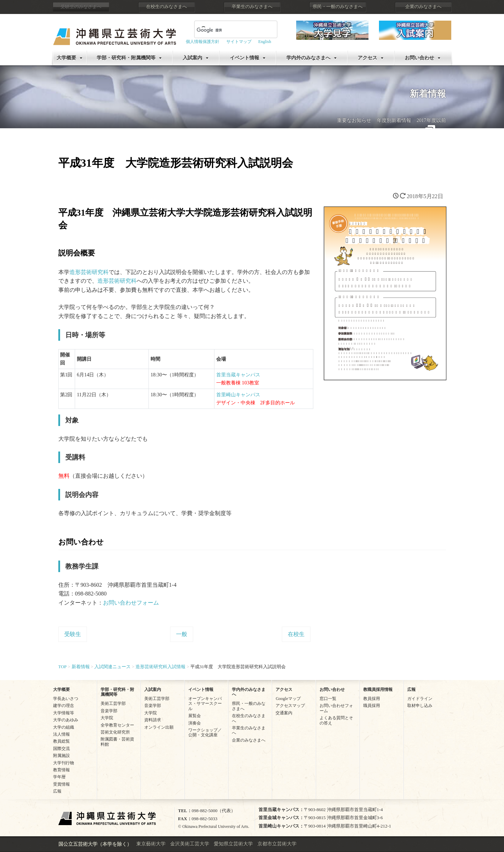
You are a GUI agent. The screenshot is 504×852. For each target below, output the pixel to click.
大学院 (107, 718)
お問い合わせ (419, 58)
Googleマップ (288, 699)
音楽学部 (109, 711)
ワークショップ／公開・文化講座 (205, 732)
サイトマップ (239, 42)
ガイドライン (420, 699)
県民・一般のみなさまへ (338, 7)
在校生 (296, 634)
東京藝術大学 (151, 844)
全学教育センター (117, 725)
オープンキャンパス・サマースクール (205, 704)
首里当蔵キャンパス (238, 375)
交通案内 (284, 713)
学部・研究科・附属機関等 (126, 58)
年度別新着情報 (394, 120)
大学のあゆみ (66, 720)
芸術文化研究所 (115, 732)
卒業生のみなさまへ (252, 7)
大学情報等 (64, 713)
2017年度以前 (431, 120)
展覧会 (195, 716)
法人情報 (61, 734)
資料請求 (153, 720)
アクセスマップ (290, 706)
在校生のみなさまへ (166, 7)
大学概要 (66, 58)
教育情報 (61, 770)
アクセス (367, 58)
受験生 (73, 634)
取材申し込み (420, 706)
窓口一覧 (328, 699)
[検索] (227, 30)
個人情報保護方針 (203, 42)
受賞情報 (61, 784)
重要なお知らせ (354, 120)
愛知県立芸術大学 (233, 844)
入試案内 (192, 58)
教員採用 (372, 699)
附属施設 (61, 756)
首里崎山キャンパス (238, 395)
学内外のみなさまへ (308, 58)
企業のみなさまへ (423, 7)
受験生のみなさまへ (81, 7)
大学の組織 (64, 727)
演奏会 (195, 723)
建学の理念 (64, 706)
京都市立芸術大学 (277, 844)
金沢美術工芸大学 (190, 844)
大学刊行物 (64, 763)
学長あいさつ (66, 699)
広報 (57, 791)
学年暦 (59, 777)
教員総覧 (61, 741)
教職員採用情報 (378, 689)
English (265, 42)
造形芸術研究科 (89, 272)
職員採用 (372, 706)
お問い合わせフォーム (131, 603)
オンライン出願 (159, 727)
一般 (182, 634)
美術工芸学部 (113, 703)
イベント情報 (244, 58)
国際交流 (61, 749)
